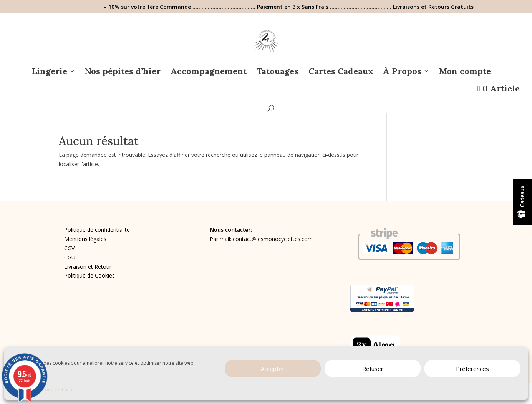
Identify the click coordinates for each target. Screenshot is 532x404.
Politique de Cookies (89, 275)
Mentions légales (85, 239)
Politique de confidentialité (97, 230)
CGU (70, 257)
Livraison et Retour (88, 267)
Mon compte (465, 72)
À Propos (402, 72)
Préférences (472, 369)
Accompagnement (209, 72)
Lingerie (50, 72)
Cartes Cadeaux (341, 72)
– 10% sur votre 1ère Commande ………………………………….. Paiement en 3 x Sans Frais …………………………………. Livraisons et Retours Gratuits (289, 7)
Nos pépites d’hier (123, 72)
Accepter (273, 369)
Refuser (373, 369)
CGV (69, 248)
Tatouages (278, 72)
